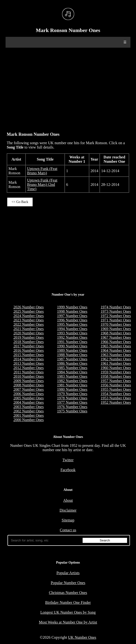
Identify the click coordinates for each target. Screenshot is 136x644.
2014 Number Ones (29, 359)
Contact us (68, 530)
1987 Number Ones (72, 359)
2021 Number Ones (29, 329)
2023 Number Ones (29, 320)
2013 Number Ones (29, 363)
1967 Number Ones (116, 337)
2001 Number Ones (29, 415)
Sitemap (68, 520)
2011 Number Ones (29, 372)
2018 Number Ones (29, 342)
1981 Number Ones (72, 385)
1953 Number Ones (116, 398)
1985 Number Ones (72, 368)
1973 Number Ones (116, 311)
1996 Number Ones (72, 320)
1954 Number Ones (116, 394)
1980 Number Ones (72, 389)
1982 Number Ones (72, 381)
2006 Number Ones (29, 394)
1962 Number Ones (116, 359)
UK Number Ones (82, 637)
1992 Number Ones (72, 337)
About (68, 500)
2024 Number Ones (29, 316)
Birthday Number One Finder (68, 602)
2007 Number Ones (29, 389)
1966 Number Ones (116, 342)
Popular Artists (68, 573)
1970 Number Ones (116, 324)
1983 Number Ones (72, 376)
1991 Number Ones (72, 342)
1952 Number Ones (116, 402)
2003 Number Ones (29, 407)
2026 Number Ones (29, 307)
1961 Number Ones (116, 363)
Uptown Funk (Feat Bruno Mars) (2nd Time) (42, 185)
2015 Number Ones (29, 355)
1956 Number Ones (116, 385)
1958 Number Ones (116, 376)
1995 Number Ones (72, 324)
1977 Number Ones (72, 402)
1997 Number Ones (72, 316)
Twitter (68, 460)
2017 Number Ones (29, 346)
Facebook (68, 470)
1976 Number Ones (72, 407)
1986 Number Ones (72, 363)
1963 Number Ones (116, 355)
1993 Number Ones (72, 333)
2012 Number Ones (29, 368)
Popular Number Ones (68, 583)
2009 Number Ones (29, 381)
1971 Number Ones (116, 320)
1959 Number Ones (116, 372)
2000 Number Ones (29, 420)
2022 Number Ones (29, 324)
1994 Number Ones (72, 329)
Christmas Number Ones (68, 593)
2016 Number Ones (29, 350)
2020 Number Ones (29, 333)
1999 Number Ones (72, 307)
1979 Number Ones (72, 394)
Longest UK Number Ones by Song (68, 612)
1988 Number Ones (72, 355)
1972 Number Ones (116, 316)
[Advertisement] (68, 87)
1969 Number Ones (116, 329)
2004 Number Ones (29, 402)
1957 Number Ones (116, 381)
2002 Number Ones (29, 411)
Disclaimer (68, 510)
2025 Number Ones (29, 311)
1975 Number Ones (72, 411)
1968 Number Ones (116, 333)
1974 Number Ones (116, 307)
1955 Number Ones (116, 389)
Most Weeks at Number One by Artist (68, 622)
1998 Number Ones (72, 311)
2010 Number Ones (29, 376)
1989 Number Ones (72, 350)
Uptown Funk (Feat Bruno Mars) (42, 171)
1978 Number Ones (72, 398)
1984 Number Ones (72, 372)
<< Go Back (20, 202)
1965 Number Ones (116, 346)
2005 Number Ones (29, 398)
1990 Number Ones (72, 346)
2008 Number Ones (29, 385)
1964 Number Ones (116, 350)
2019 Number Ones (29, 337)
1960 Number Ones (116, 368)
